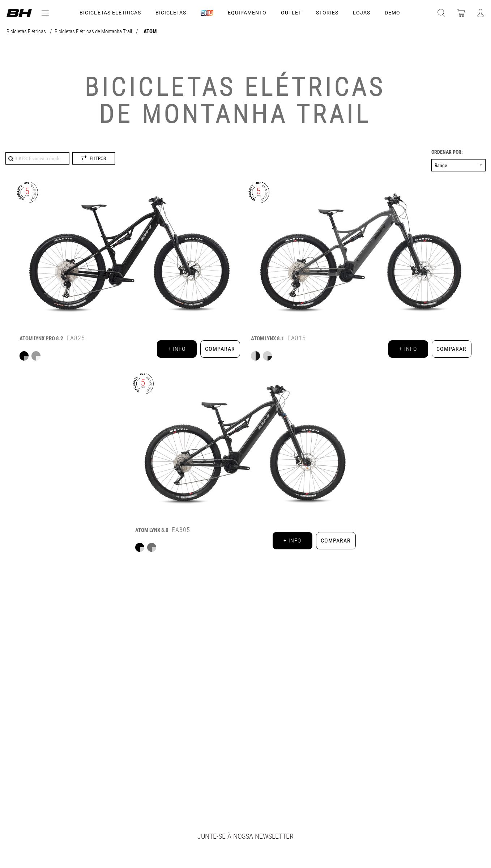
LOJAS (362, 13)
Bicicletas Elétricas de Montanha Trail (94, 32)
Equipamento (247, 13)
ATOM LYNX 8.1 (268, 339)
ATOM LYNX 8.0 (152, 530)
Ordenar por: (447, 152)
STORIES (327, 13)
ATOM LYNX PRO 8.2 (41, 339)
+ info (177, 349)
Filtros (98, 158)
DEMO (392, 13)
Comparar (220, 349)
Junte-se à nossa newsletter (245, 836)
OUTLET (291, 13)
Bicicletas (171, 13)
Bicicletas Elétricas (110, 13)
